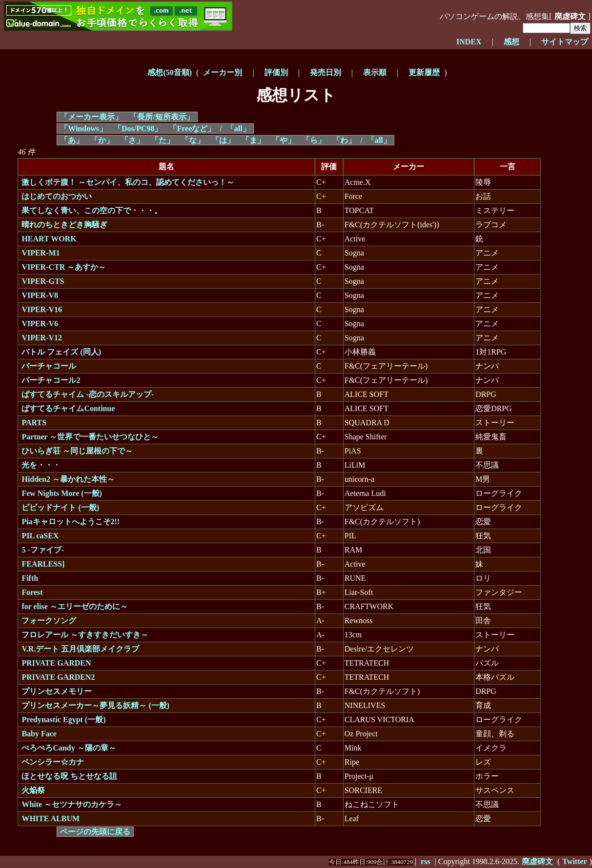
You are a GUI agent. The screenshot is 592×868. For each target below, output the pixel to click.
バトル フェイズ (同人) (61, 352)
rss (426, 861)
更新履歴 (424, 72)
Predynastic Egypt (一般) (63, 720)
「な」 (193, 140)
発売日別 (326, 72)
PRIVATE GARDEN (56, 663)
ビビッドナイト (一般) (60, 507)
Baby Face (39, 734)
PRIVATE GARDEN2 (58, 677)
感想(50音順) (170, 72)
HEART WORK (49, 239)
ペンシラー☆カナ (53, 762)
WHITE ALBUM (51, 819)
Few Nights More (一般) (62, 493)
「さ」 (132, 140)
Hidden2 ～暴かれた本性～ (68, 479)
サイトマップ (565, 42)
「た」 (163, 140)
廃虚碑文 (570, 16)
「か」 (102, 140)
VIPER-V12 (42, 338)
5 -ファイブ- (43, 550)
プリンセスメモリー (57, 691)
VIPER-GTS (43, 281)
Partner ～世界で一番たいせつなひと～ (90, 437)
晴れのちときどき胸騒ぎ (64, 225)
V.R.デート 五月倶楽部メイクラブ (80, 649)
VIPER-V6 (40, 324)
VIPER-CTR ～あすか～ (64, 267)
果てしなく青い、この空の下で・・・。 (92, 210)
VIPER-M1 (41, 253)
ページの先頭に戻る (95, 832)
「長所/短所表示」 (162, 117)
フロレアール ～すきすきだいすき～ (85, 635)
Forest (32, 592)
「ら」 (314, 140)
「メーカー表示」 (91, 117)
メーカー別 (223, 72)
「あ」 (72, 140)
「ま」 (253, 140)
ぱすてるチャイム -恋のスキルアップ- (88, 394)
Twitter (574, 861)
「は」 (223, 140)
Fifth (30, 578)
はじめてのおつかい (57, 196)
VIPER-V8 (40, 295)
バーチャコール (49, 366)
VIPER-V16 (42, 309)
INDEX (469, 42)
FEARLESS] (43, 564)
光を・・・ (41, 465)
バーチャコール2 (51, 380)
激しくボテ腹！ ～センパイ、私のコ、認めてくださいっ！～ (128, 182)
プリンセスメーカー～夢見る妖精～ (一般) (95, 705)
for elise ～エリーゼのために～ (74, 606)
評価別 (276, 72)
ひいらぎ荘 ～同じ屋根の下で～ (77, 451)
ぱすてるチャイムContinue (68, 408)
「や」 (284, 140)
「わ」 (344, 140)
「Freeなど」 (192, 128)
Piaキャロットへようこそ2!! (71, 522)
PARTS (34, 423)
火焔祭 (33, 790)
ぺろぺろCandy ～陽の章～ (69, 748)
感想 (511, 42)
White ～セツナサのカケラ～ (72, 804)
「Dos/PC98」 (138, 128)
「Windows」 (83, 128)
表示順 (375, 72)
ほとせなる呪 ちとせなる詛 (69, 776)
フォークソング (49, 621)
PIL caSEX (40, 536)
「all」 (238, 128)
